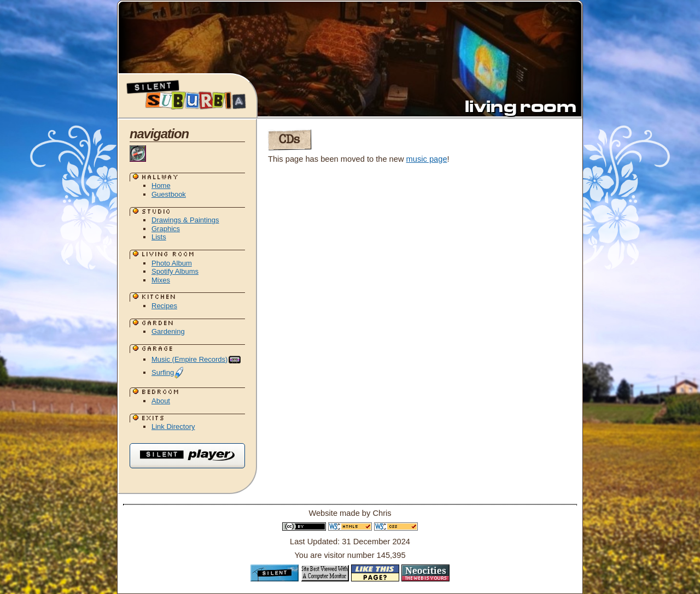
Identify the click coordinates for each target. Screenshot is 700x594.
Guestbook (169, 194)
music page (427, 159)
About (161, 401)
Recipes (164, 306)
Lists (159, 237)
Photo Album (172, 263)
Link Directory (173, 427)
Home (161, 186)
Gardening (168, 331)
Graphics (166, 229)
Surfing (168, 372)
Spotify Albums (175, 271)
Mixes (161, 280)
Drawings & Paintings (185, 220)
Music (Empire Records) (197, 359)
